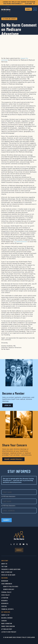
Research (4, 601)
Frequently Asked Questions (11, 569)
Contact (19, 550)
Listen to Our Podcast (9, 632)
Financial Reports (7, 609)
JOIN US (8, 405)
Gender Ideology (9, 589)
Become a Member (7, 618)
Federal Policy (6, 592)
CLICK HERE (30, 3)
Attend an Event (7, 629)
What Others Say (7, 572)
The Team (4, 566)
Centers (4, 606)
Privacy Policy (22, 637)
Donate (28, 9)
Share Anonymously (13, 459)
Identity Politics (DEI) (11, 586)
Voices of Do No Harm (8, 575)
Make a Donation (7, 623)
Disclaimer (31, 637)
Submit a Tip (5, 615)
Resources (5, 603)
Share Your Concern (8, 626)
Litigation (5, 598)
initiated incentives (20, 241)
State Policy (6, 595)
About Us (4, 564)
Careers (4, 621)
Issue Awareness (7, 584)
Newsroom (5, 581)
